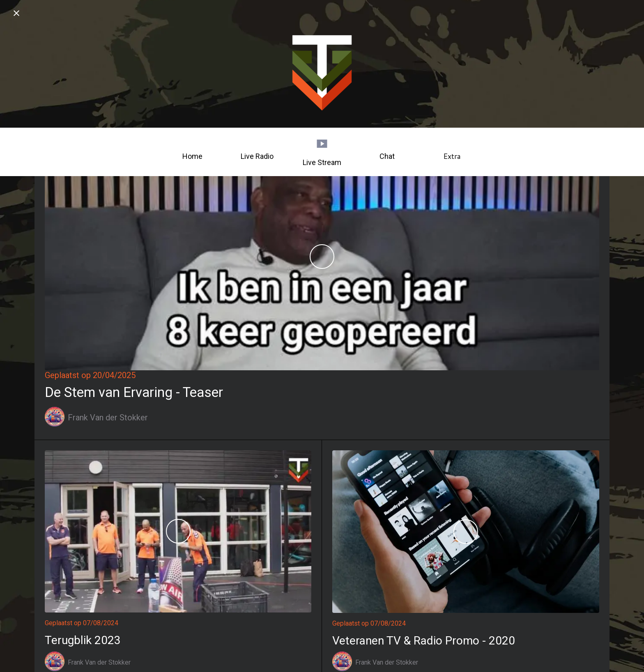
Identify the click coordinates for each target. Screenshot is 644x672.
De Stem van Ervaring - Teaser (134, 392)
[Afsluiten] (16, 13)
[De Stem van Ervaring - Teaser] (322, 257)
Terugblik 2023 (83, 640)
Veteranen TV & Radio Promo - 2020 (424, 641)
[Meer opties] (452, 152)
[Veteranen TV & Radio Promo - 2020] (466, 532)
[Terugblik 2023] (178, 532)
